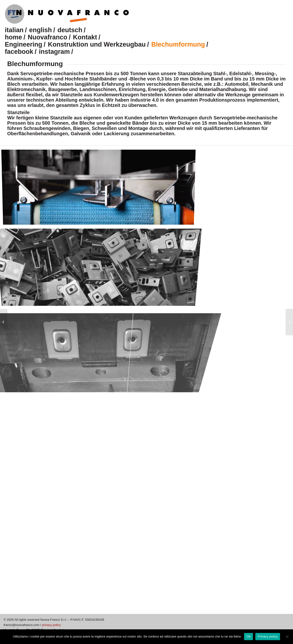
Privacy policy (268, 636)
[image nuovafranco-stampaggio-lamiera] (100, 188)
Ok (248, 636)
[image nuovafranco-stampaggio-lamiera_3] (100, 265)
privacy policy (51, 625)
